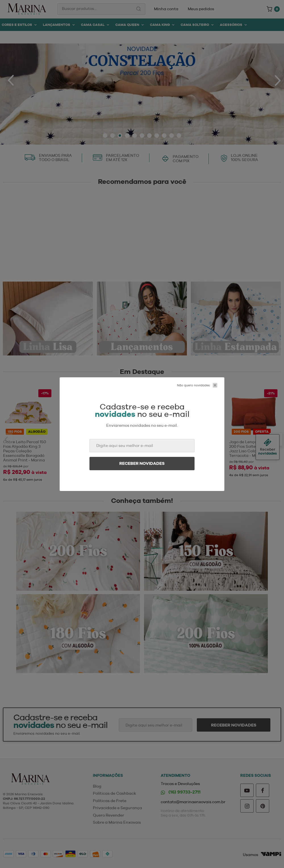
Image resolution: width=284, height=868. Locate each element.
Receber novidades (142, 463)
